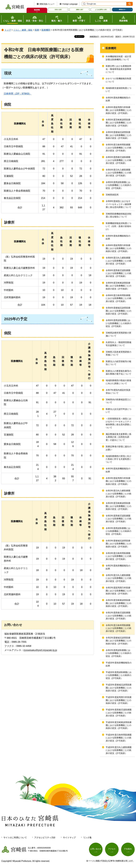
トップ (8, 30)
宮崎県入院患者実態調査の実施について (118, 353)
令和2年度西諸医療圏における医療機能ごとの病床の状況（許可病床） (118, 653)
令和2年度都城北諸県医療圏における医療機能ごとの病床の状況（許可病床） (118, 641)
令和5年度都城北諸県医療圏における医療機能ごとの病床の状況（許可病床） (118, 135)
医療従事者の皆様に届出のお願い (118, 448)
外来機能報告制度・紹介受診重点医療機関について (118, 58)
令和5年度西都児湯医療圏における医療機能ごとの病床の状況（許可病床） (118, 160)
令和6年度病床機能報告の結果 (118, 237)
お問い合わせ (96, 849)
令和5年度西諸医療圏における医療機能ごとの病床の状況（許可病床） (118, 185)
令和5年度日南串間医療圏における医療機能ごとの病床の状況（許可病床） (118, 148)
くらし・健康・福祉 (23, 30)
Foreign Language (70, 4)
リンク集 (87, 838)
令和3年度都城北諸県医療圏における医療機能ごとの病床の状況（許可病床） (118, 544)
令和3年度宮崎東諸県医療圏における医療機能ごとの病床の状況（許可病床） (118, 506)
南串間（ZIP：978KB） (16, 94)
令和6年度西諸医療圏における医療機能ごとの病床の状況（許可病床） (118, 323)
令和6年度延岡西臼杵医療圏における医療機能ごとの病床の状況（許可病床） (118, 248)
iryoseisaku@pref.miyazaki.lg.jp (40, 650)
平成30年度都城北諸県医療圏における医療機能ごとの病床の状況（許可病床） (119, 688)
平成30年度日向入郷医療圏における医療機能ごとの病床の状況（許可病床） (119, 750)
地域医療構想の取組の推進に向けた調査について (118, 382)
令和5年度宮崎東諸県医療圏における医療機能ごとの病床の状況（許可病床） (118, 123)
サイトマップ (69, 838)
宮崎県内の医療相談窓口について (118, 401)
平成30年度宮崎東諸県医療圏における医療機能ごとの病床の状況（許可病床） (119, 725)
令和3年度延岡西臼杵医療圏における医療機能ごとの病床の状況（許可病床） (118, 481)
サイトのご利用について (15, 838)
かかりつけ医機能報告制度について (118, 80)
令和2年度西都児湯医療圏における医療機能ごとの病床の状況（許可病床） (118, 616)
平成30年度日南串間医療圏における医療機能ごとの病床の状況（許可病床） (119, 738)
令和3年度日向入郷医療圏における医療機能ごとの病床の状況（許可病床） (118, 494)
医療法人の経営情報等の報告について (118, 363)
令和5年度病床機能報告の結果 (118, 99)
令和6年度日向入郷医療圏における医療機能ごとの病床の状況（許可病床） (118, 261)
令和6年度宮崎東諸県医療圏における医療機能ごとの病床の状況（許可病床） (118, 286)
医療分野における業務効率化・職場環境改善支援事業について (118, 69)
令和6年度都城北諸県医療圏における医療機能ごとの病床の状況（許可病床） (118, 311)
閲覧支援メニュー (47, 4)
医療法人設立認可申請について (118, 411)
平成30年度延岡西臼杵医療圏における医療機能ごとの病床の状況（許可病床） (119, 700)
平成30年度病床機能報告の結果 (119, 664)
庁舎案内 (128, 849)
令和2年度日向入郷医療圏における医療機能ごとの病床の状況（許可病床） (118, 578)
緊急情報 (37, 10)
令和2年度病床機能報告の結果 (118, 567)
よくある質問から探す (101, 10)
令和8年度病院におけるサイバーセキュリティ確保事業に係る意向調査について (118, 204)
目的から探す (58, 10)
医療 (37, 30)
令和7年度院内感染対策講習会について (118, 391)
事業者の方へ (122, 10)
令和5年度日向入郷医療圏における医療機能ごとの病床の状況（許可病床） (118, 173)
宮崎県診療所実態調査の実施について (118, 334)
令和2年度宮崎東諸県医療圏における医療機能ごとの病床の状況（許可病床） (118, 603)
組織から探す (80, 10)
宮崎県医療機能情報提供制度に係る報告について (118, 215)
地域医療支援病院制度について (118, 90)
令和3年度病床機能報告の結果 (118, 470)
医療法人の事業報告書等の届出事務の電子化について (118, 372)
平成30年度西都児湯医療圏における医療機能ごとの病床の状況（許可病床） (119, 713)
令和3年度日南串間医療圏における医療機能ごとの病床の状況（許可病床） (118, 556)
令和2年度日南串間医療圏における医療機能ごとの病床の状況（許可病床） (118, 628)
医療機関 (46, 30)
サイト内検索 (84, 4)
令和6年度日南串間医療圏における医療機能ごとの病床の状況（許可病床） (118, 298)
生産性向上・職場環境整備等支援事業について (118, 344)
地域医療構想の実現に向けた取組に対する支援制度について (118, 459)
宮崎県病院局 (112, 195)
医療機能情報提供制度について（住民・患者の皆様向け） (118, 226)
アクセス (112, 849)
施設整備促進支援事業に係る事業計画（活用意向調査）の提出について (118, 437)
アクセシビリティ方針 (45, 838)
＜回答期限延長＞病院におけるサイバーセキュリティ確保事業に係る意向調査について (118, 423)
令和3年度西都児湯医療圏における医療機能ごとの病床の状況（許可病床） (118, 519)
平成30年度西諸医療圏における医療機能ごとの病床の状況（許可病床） (119, 675)
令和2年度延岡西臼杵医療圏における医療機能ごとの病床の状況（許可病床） (118, 591)
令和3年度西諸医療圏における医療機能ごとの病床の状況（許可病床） (118, 531)
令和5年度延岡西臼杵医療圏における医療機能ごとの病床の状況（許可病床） (118, 110)
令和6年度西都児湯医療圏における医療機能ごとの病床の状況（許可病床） (118, 273)
